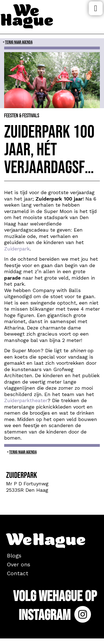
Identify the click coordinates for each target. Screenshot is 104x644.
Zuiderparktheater (26, 400)
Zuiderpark (17, 249)
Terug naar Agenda (19, 42)
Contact (18, 573)
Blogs (14, 556)
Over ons (19, 564)
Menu (96, 8)
